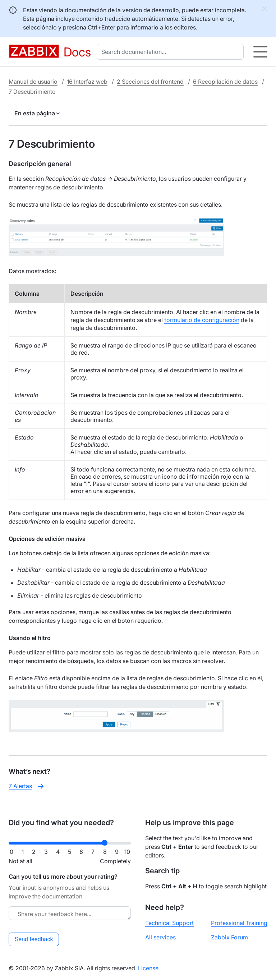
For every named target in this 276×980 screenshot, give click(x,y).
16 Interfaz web (87, 82)
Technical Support (169, 923)
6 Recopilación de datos (225, 82)
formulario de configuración (202, 320)
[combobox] (172, 52)
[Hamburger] (260, 52)
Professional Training (239, 923)
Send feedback (34, 939)
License (148, 968)
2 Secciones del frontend (150, 82)
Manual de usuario (33, 82)
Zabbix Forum (229, 937)
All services (160, 937)
